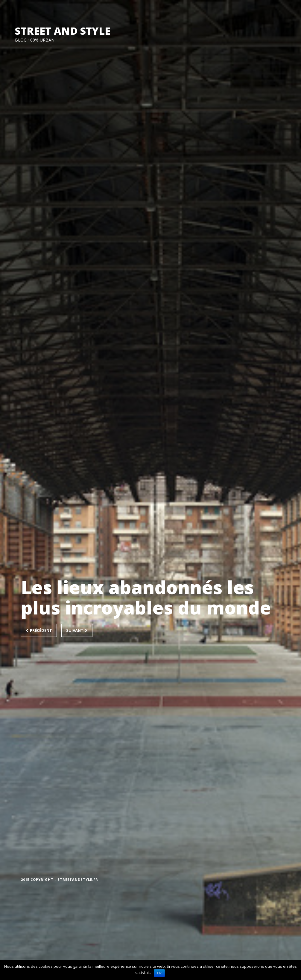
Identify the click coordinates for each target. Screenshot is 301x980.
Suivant (77, 630)
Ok (159, 973)
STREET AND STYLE (63, 31)
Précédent (39, 630)
